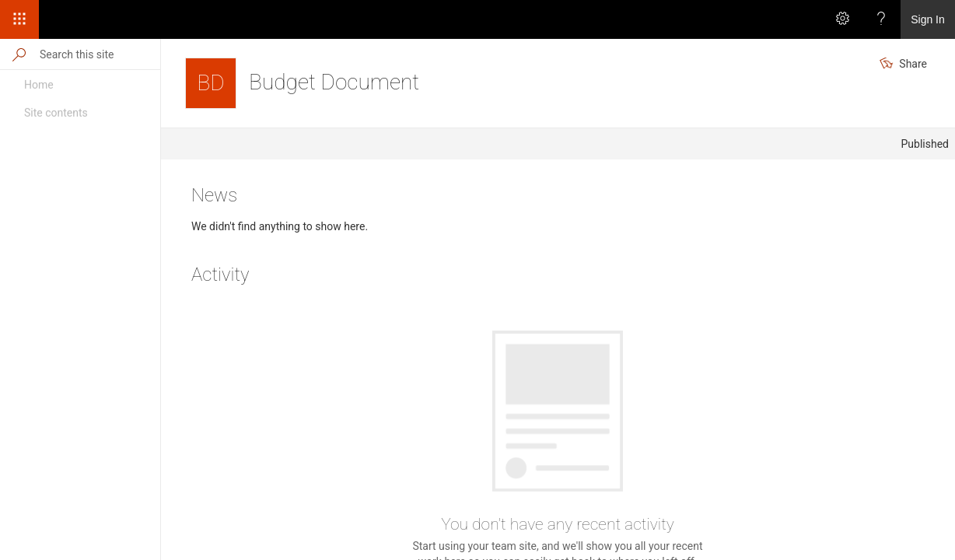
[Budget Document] (211, 83)
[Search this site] (99, 54)
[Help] (881, 19)
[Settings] (842, 19)
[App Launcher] (19, 19)
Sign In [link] (928, 19)
